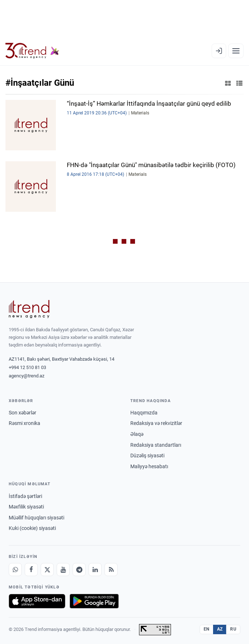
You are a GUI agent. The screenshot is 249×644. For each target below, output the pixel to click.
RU (233, 629)
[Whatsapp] (15, 570)
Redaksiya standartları (156, 445)
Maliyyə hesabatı (149, 466)
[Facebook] (31, 570)
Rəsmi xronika (25, 423)
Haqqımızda (144, 413)
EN (207, 629)
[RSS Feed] (111, 570)
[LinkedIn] (95, 570)
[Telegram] (79, 570)
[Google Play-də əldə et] (94, 601)
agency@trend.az (26, 376)
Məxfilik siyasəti (26, 507)
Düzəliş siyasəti (147, 455)
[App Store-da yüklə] (37, 601)
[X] (47, 570)
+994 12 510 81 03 (27, 367)
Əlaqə (137, 434)
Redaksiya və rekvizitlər (156, 423)
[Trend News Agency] (29, 309)
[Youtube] (63, 570)
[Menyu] (236, 51)
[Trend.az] (32, 51)
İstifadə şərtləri (25, 496)
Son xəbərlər (23, 413)
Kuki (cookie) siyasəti (32, 528)
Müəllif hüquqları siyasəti (36, 518)
